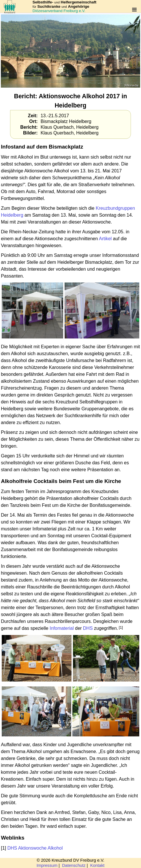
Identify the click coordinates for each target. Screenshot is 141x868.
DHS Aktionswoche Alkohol (35, 848)
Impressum (47, 865)
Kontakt (97, 865)
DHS (88, 628)
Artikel (105, 239)
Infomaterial (62, 628)
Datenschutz (74, 865)
